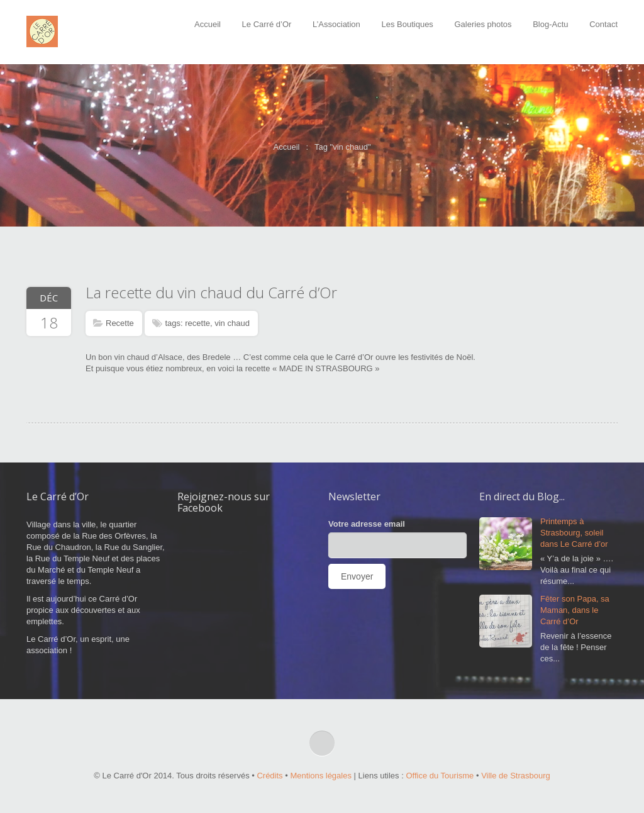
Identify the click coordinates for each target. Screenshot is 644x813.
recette (197, 323)
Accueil (208, 24)
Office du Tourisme (440, 776)
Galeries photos (483, 24)
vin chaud (232, 323)
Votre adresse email (367, 524)
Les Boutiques (407, 24)
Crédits (269, 776)
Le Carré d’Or (267, 24)
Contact (603, 24)
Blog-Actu (550, 24)
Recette (120, 323)
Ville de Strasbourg (516, 776)
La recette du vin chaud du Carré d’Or (211, 292)
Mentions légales (321, 776)
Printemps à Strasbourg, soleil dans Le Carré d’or (574, 533)
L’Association (336, 24)
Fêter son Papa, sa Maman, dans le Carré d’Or (575, 610)
